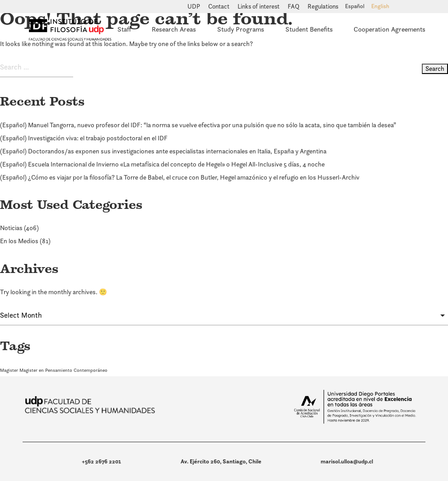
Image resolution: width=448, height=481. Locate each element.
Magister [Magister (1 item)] (9, 370)
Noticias (11, 228)
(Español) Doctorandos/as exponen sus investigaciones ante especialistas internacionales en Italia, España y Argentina (163, 151)
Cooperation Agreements (390, 29)
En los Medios (19, 241)
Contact (219, 7)
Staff (124, 29)
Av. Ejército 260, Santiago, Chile (221, 461)
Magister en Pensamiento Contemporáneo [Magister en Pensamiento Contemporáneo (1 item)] (63, 370)
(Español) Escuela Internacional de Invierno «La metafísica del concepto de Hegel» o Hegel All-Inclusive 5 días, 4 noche (162, 164)
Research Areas (174, 29)
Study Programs (241, 29)
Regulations (323, 7)
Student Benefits (309, 29)
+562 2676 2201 (101, 461)
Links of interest (259, 7)
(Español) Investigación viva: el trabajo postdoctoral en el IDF (84, 138)
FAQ (294, 7)
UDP (194, 7)
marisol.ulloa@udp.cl (347, 461)
